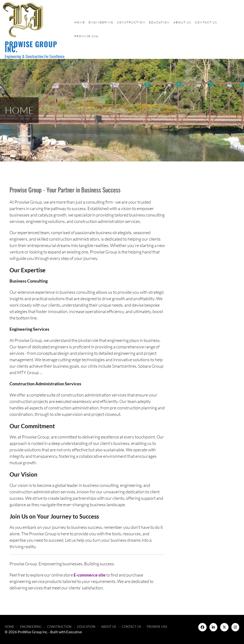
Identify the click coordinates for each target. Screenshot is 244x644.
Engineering (101, 22)
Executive (74, 632)
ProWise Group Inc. (31, 46)
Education (159, 22)
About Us (182, 22)
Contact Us (206, 22)
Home (80, 22)
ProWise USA (86, 36)
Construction (131, 22)
